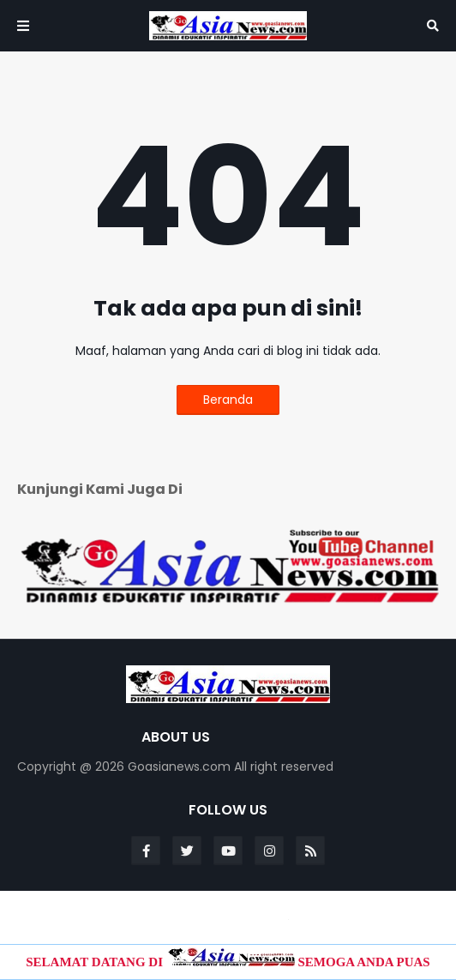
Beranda (228, 400)
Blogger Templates (230, 916)
